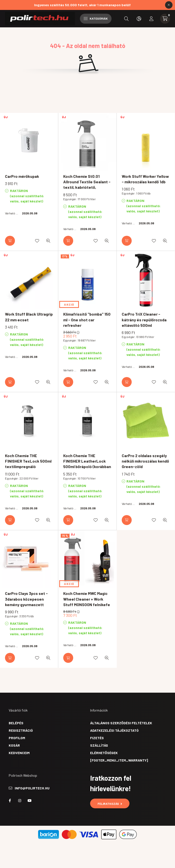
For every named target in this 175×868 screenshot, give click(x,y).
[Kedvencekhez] (37, 241)
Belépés (16, 723)
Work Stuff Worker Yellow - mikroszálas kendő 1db (145, 179)
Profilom (17, 738)
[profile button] (151, 19)
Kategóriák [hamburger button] (96, 18)
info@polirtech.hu (32, 788)
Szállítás (99, 745)
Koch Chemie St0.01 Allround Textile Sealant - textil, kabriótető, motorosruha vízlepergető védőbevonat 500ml (87, 190)
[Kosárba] (10, 241)
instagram (20, 801)
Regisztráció (21, 730)
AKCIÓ (69, 304)
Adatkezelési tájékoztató (114, 730)
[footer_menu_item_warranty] (119, 760)
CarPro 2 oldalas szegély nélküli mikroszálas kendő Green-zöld (145, 461)
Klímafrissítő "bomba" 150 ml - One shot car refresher (87, 320)
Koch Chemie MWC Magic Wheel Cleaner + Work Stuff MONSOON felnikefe (87, 599)
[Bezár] (169, 5)
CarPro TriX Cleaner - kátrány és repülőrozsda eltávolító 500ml (144, 320)
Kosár (14, 745)
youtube (30, 801)
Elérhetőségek (104, 753)
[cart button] (165, 19)
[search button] (126, 19)
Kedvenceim (19, 753)
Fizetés (97, 738)
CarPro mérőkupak (22, 176)
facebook (10, 801)
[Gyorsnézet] (48, 241)
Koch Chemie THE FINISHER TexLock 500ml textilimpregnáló (28, 461)
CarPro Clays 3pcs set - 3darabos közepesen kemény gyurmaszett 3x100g (26, 602)
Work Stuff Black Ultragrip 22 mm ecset (29, 317)
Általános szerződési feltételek (121, 723)
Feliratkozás (110, 804)
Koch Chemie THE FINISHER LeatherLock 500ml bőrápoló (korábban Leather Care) (87, 464)
